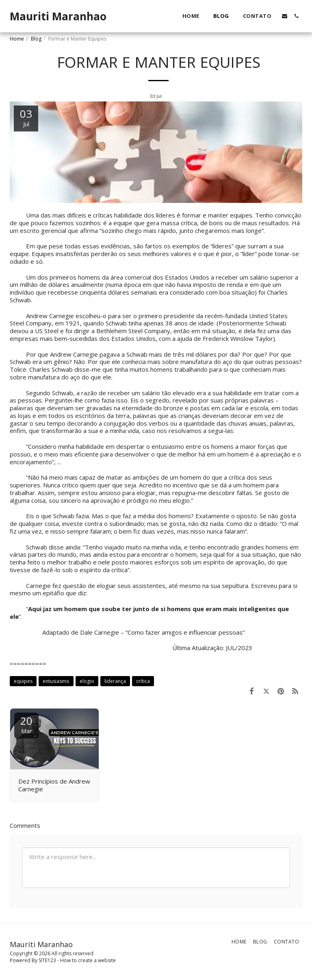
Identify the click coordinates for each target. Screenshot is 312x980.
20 (26, 724)
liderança (115, 681)
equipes (23, 681)
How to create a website (88, 960)
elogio (87, 681)
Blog (36, 39)
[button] (285, 16)
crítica (143, 681)
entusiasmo (56, 681)
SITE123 (47, 960)
